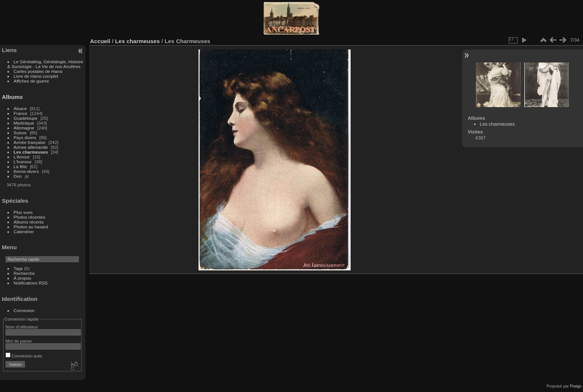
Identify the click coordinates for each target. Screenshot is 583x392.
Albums (12, 97)
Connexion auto (24, 356)
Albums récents (29, 222)
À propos (22, 278)
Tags (18, 268)
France (21, 113)
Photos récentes (30, 217)
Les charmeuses (31, 152)
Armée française (30, 142)
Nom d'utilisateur (22, 327)
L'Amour (22, 157)
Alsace (20, 108)
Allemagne (24, 128)
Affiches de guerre (31, 81)
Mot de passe (19, 341)
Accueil (100, 41)
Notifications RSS (31, 283)
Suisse (20, 133)
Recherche (24, 273)
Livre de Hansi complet (36, 76)
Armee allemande (31, 147)
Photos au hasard (31, 227)
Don (18, 176)
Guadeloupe (26, 118)
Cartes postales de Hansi (38, 71)
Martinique (24, 123)
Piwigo (576, 386)
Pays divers (25, 137)
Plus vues (23, 212)
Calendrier (24, 232)
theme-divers (26, 171)
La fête (20, 166)
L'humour (23, 162)
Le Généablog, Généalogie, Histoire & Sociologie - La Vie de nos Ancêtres (45, 64)
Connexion (24, 310)
